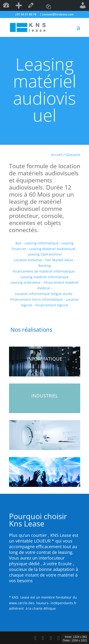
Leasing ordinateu (25, 282)
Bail (18, 243)
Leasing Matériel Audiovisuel (53, 249)
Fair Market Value (59, 260)
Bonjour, (83, 5)
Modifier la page (31, 5)
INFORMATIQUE (44, 359)
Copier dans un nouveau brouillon (48, 5)
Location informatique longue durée (43, 294)
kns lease (6, 5)
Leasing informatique (41, 243)
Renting (45, 266)
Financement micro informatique (37, 299)
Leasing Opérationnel (45, 254)
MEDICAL (45, 432)
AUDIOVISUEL (45, 469)
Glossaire (73, 155)
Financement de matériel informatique (43, 271)
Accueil (57, 155)
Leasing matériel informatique (44, 277)
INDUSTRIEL (45, 396)
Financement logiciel (51, 305)
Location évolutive (28, 260)
